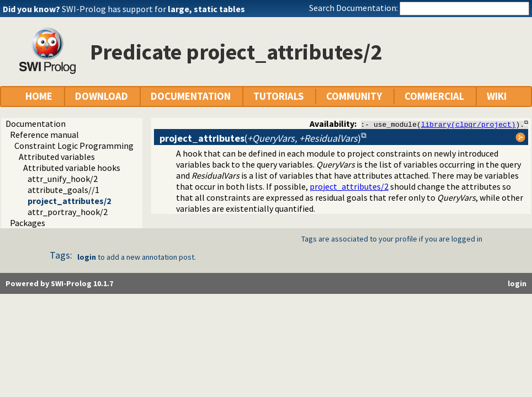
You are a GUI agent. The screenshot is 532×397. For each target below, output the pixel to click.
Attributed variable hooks (72, 168)
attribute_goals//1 (63, 190)
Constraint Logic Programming (74, 146)
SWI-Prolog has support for (153, 9)
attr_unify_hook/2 (63, 179)
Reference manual (44, 135)
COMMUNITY (354, 96)
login (87, 257)
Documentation (36, 124)
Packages (28, 223)
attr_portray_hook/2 (68, 212)
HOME (39, 96)
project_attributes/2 (69, 201)
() (260, 138)
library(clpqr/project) (469, 124)
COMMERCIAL (434, 96)
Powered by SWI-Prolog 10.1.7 (59, 283)
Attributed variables (57, 157)
